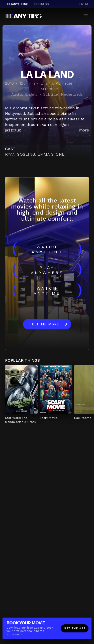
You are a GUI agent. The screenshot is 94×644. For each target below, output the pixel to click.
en (81, 4)
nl (87, 4)
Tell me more (44, 324)
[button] (86, 16)
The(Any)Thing (17, 4)
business (42, 4)
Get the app (75, 629)
